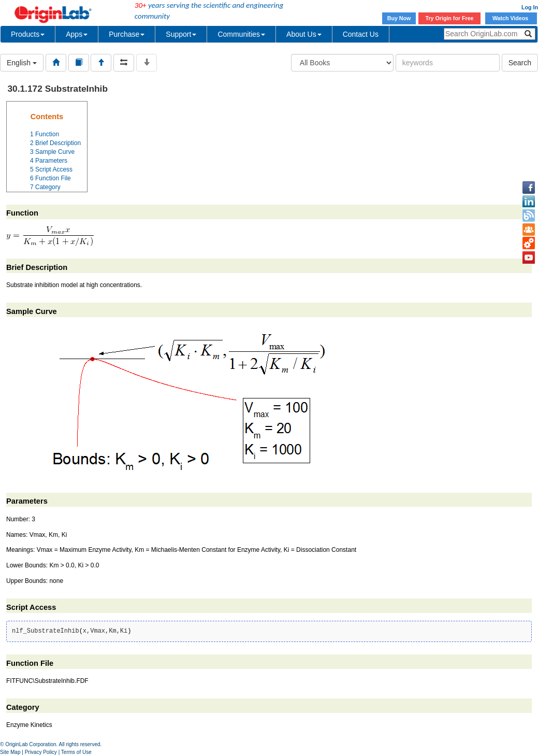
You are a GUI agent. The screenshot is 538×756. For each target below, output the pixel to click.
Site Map (10, 752)
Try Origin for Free (450, 18)
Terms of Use (76, 752)
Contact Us (361, 34)
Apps (77, 34)
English (22, 63)
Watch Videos (511, 18)
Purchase (127, 34)
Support (181, 34)
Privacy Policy (41, 752)
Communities (241, 34)
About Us (304, 34)
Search (520, 63)
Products (28, 34)
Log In (530, 7)
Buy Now (399, 18)
